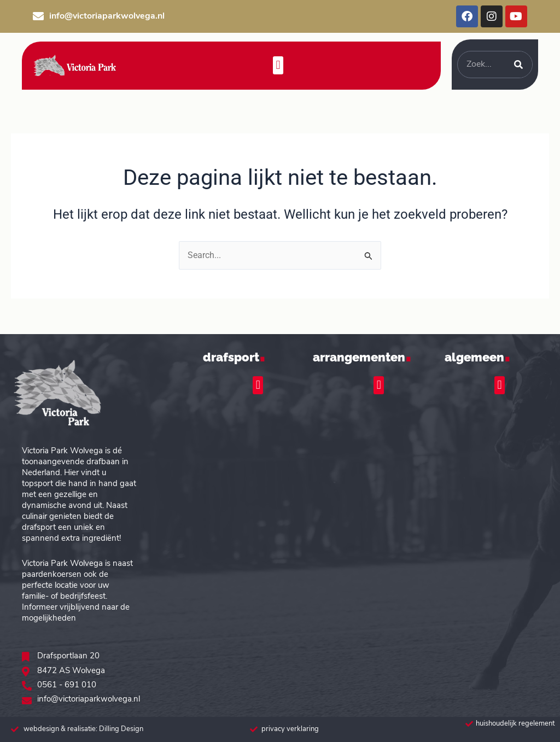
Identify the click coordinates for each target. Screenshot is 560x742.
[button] (278, 65)
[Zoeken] (518, 65)
